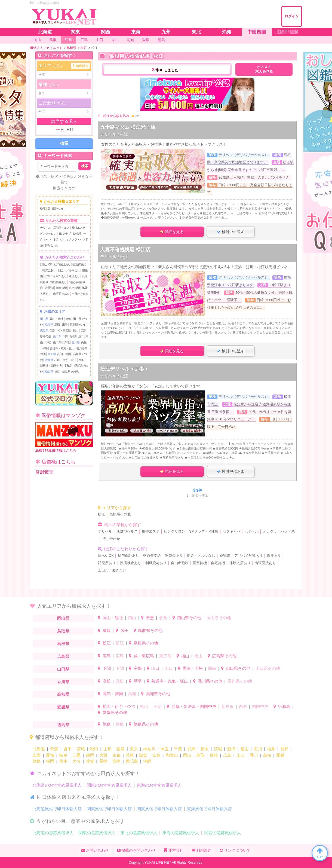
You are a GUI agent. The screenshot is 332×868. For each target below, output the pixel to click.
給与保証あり (62, 264)
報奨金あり (49, 270)
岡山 (132, 618)
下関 (65, 336)
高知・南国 (64, 354)
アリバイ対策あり (56, 276)
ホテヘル (59, 239)
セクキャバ (231, 531)
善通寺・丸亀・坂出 (62, 348)
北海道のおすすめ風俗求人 (57, 785)
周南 (212, 668)
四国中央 (260, 706)
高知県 (52, 354)
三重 (77, 755)
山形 (107, 749)
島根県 (63, 644)
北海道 (39, 749)
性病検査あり (59, 282)
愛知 (50, 755)
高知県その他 (158, 694)
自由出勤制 (47, 288)
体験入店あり (240, 563)
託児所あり (107, 563)
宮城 (81, 749)
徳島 (57, 372)
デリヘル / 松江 (114, 134)
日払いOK (46, 264)
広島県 (44, 331)
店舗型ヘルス (61, 228)
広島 (52, 331)
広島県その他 (224, 656)
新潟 (231, 749)
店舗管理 (44, 472)
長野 (284, 749)
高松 (84, 342)
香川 (254, 755)
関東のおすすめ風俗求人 (109, 785)
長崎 (103, 761)
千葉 (178, 749)
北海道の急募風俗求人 (53, 833)
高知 (132, 694)
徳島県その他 (70, 372)
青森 (54, 749)
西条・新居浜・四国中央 (194, 706)
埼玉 (165, 749)
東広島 (165, 656)
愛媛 (280, 755)
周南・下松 (193, 668)
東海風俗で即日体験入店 (209, 809)
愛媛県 (49, 360)
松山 (144, 706)
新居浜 (228, 706)
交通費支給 (79, 264)
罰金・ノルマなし (69, 270)
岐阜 (63, 755)
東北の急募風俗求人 (139, 833)
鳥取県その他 (78, 325)
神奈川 (149, 749)
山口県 (57, 336)
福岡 (50, 761)
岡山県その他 (189, 618)
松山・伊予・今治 (65, 360)
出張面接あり (61, 294)
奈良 (156, 755)
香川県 (76, 342)
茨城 (218, 749)
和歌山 (172, 755)
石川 (258, 749)
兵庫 (130, 755)
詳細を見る (172, 232)
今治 (158, 706)
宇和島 (68, 366)
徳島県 (49, 372)
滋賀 (143, 755)
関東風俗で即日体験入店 (109, 809)
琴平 (45, 348)
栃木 (205, 749)
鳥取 (57, 325)
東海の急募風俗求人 (181, 833)
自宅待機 (74, 288)
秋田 (94, 749)
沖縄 (147, 761)
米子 (65, 325)
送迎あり (74, 276)
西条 (243, 706)
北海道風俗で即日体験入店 (57, 809)
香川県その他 (210, 681)
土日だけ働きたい (112, 570)
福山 (76, 331)
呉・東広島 (64, 331)
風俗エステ (78, 228)
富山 (245, 749)
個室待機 (61, 288)
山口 (81, 336)
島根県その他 (56, 209)
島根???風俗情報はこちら (64, 437)
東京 (134, 749)
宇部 (73, 336)
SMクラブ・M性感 (70, 234)
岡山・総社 (56, 319)
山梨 (37, 755)
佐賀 (90, 761)
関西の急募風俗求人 (223, 833)
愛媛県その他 (115, 712)
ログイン (292, 16)
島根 (214, 755)
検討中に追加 (231, 232)
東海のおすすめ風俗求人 (159, 785)
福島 (121, 749)
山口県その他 (61, 342)
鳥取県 (49, 325)
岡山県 (44, 319)
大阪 (103, 755)
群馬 (191, 749)
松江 (43, 209)
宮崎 (116, 761)
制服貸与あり (77, 282)
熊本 (63, 761)
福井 (271, 749)
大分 (77, 761)
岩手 (67, 749)
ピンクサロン (48, 234)
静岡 (90, 755)
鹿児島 (132, 761)
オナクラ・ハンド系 (279, 531)
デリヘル (45, 228)
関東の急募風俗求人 (97, 833)
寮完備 (225, 556)
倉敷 (68, 319)
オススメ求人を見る (264, 69)
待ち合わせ (52, 245)
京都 (116, 755)
